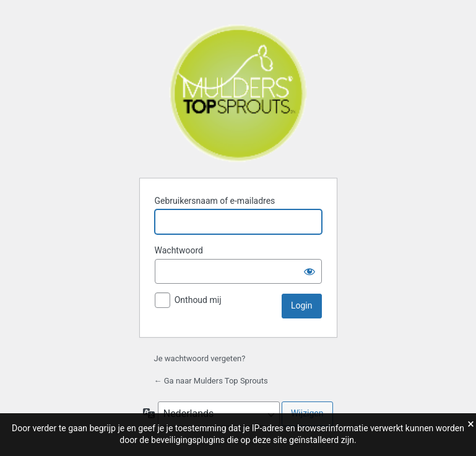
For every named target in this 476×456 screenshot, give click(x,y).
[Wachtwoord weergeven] (309, 271)
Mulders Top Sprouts (238, 93)
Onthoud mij (198, 300)
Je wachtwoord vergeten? (200, 358)
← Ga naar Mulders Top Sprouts (211, 381)
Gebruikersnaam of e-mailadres (215, 201)
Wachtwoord (179, 250)
